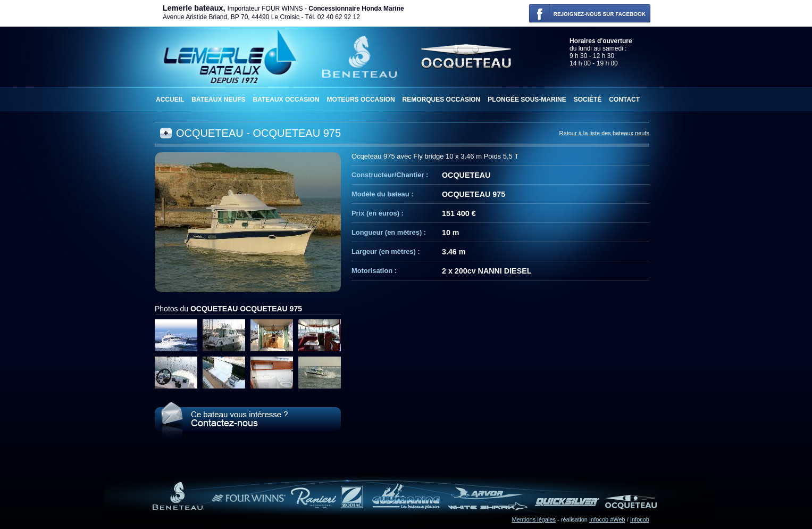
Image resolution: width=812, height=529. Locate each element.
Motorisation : (374, 271)
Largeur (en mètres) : (386, 251)
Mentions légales (534, 519)
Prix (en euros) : (378, 213)
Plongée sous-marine (527, 100)
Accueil (170, 100)
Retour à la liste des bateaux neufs (604, 133)
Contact (624, 100)
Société (588, 100)
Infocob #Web (607, 519)
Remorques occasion (442, 100)
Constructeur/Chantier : (390, 175)
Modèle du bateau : (382, 194)
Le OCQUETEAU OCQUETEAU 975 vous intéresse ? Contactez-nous (248, 420)
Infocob (640, 519)
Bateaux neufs (218, 100)
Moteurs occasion (361, 100)
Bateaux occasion (286, 100)
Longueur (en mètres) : (389, 232)
